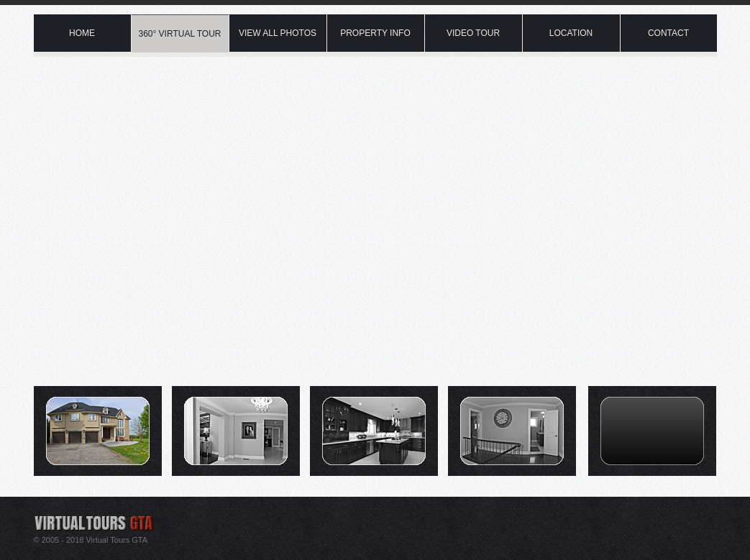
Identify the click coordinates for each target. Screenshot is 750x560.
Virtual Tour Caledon (181, 4)
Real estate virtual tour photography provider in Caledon (118, 518)
